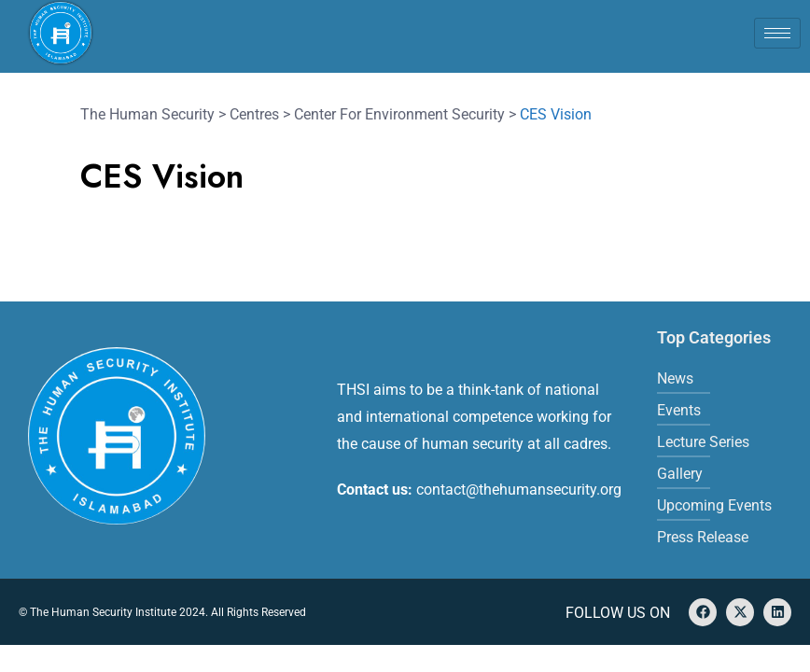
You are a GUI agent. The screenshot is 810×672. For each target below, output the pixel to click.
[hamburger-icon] (777, 33)
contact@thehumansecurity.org (519, 490)
